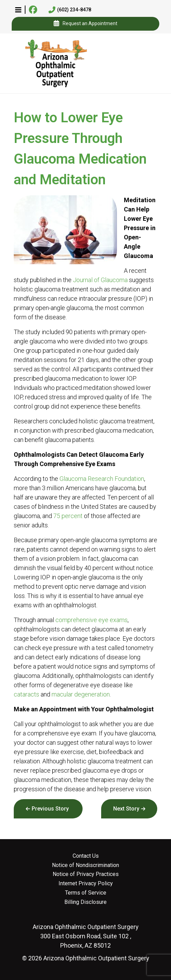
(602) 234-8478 (70, 10)
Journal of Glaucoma (100, 280)
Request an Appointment (85, 24)
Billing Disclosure (85, 902)
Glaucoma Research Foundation (102, 479)
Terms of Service (86, 893)
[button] (18, 10)
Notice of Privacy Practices (86, 874)
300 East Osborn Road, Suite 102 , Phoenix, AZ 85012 (86, 936)
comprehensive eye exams (92, 620)
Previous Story (50, 809)
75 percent (68, 516)
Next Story (126, 809)
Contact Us (86, 856)
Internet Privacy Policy (86, 884)
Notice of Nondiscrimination (85, 865)
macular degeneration (81, 694)
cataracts (26, 694)
